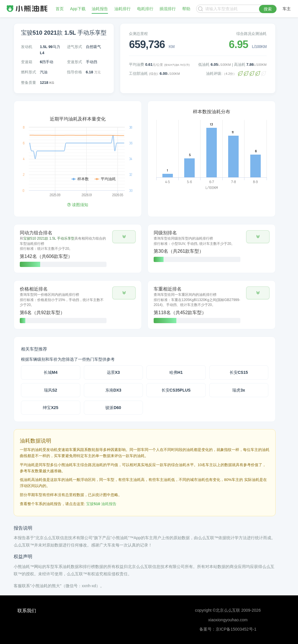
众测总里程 (138, 34)
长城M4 (50, 372)
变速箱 (27, 62)
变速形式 (74, 62)
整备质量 (29, 83)
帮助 (186, 9)
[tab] (78, 249)
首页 (60, 9)
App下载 (78, 9)
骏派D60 (113, 408)
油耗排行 (123, 9)
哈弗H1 (176, 372)
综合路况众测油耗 (251, 34)
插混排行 (168, 9)
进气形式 (74, 47)
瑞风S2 (50, 390)
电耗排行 (145, 9)
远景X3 (113, 372)
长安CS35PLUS (176, 390)
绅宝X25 (50, 408)
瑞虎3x (239, 390)
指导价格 (74, 72)
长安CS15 (239, 372)
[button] (124, 237)
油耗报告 (100, 9)
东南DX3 (113, 390)
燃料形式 (29, 72)
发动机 (27, 47)
